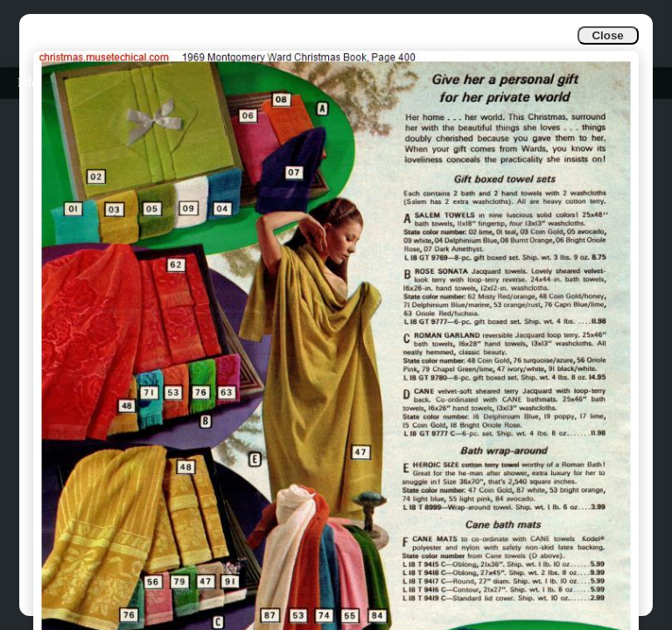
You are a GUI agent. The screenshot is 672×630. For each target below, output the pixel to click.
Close (607, 35)
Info (28, 83)
